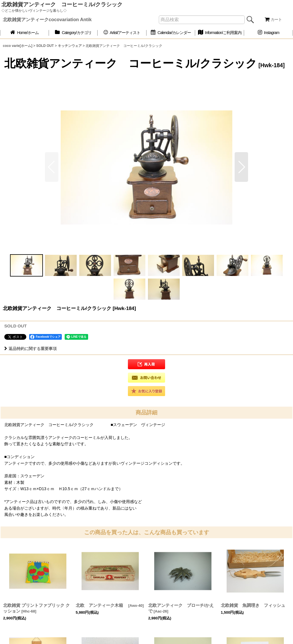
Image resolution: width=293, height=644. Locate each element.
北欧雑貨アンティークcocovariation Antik (47, 19)
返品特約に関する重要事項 (30, 349)
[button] (241, 167)
